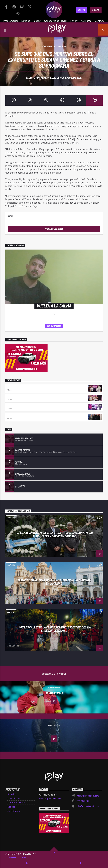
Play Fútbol (86, 21)
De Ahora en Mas (15, 396)
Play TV (74, 21)
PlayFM (45, 77)
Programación (11, 21)
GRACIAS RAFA (55, 693)
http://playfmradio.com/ (88, 796)
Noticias (26, 21)
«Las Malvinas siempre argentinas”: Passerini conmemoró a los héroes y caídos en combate (55, 535)
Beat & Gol (12, 387)
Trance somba (14, 415)
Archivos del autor (54, 229)
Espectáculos (48, 47)
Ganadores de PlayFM (56, 21)
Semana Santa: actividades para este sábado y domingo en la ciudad (55, 582)
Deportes (12, 794)
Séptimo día (13, 406)
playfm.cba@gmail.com (88, 806)
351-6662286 (83, 801)
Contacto (100, 21)
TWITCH (81, 10)
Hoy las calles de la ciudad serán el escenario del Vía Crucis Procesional (55, 629)
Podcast (37, 21)
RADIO (95, 10)
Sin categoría (14, 811)
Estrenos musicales (17, 803)
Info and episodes (54, 326)
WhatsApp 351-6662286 (51, 799)
